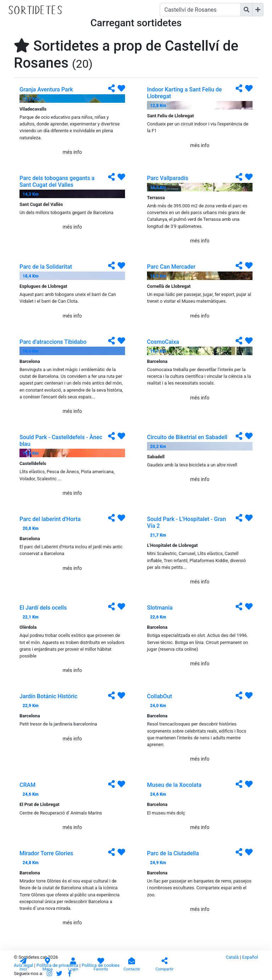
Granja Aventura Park (46, 89)
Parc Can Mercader (171, 267)
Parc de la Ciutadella (173, 853)
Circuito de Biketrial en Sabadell (187, 437)
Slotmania (160, 608)
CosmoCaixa (163, 342)
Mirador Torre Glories (46, 853)
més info (72, 152)
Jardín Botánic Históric (49, 696)
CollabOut (160, 696)
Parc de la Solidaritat (46, 267)
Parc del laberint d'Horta (50, 519)
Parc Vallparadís (168, 178)
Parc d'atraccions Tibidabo (53, 342)
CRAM (27, 785)
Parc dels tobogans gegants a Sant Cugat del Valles (57, 181)
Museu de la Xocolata (174, 785)
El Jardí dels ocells (43, 608)
